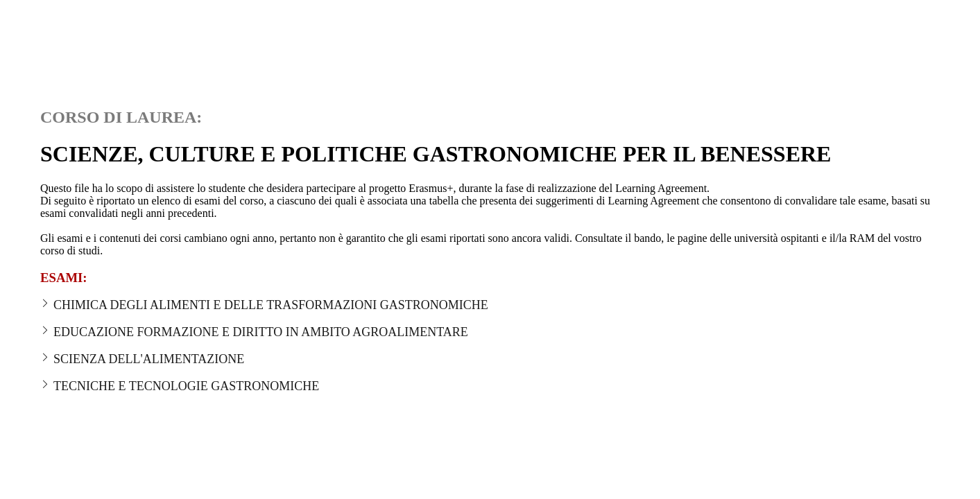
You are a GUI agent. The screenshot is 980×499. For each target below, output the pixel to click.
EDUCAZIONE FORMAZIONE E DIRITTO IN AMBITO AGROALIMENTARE (254, 332)
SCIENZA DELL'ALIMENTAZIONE (142, 359)
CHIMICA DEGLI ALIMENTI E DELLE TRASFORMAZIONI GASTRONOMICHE (264, 305)
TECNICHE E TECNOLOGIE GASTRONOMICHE (180, 386)
